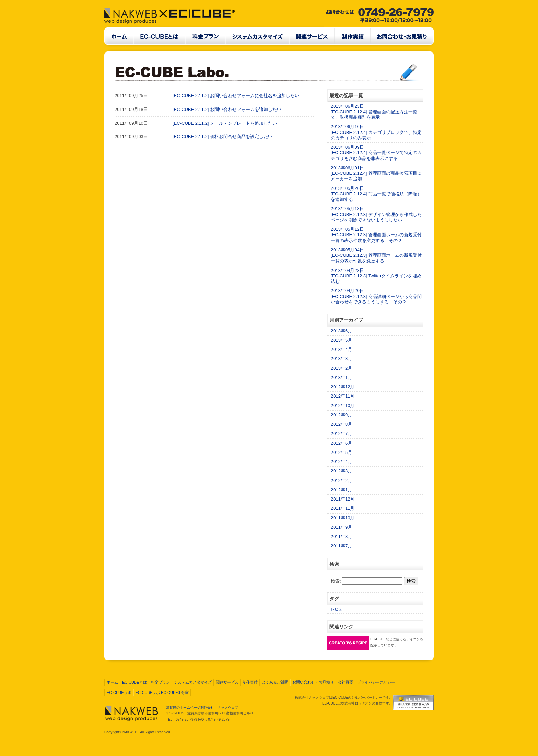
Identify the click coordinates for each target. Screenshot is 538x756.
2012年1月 (341, 490)
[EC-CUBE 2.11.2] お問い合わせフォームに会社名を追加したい (236, 96)
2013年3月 (341, 359)
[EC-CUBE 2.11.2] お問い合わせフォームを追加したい (227, 109)
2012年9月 (341, 415)
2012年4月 (341, 462)
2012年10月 (343, 406)
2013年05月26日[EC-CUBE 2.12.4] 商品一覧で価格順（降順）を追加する (376, 194)
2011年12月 (343, 499)
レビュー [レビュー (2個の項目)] (338, 609)
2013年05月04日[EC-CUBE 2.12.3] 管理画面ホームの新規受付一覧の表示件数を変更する (376, 255)
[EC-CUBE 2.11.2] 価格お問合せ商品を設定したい (223, 136)
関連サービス (227, 682)
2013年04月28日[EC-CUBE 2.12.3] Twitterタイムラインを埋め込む (376, 276)
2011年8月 (341, 536)
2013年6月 (341, 331)
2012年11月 (343, 396)
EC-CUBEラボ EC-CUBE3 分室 (162, 692)
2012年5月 (341, 452)
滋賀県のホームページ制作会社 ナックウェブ (202, 707)
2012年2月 (341, 480)
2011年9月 (341, 527)
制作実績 (250, 682)
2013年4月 (341, 349)
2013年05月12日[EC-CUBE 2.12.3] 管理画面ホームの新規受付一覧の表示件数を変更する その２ (376, 235)
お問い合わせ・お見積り (313, 682)
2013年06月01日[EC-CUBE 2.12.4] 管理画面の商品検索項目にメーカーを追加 (376, 173)
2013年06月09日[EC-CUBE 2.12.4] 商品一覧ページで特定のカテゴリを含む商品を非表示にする (376, 153)
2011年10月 (343, 518)
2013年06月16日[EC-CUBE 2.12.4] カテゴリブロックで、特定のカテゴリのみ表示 (376, 132)
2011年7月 (341, 546)
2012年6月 (341, 443)
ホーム (112, 682)
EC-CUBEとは (134, 682)
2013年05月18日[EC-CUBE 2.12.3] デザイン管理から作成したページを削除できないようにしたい (376, 214)
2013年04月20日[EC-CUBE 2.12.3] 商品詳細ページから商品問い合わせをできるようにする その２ (376, 296)
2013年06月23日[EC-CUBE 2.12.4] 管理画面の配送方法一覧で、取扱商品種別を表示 (374, 112)
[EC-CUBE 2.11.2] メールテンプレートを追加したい (225, 123)
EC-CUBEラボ (119, 692)
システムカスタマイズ (193, 682)
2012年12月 (343, 387)
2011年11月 (343, 508)
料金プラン (160, 682)
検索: (336, 581)
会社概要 (346, 682)
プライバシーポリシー (376, 682)
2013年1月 (341, 377)
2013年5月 (341, 340)
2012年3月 (341, 471)
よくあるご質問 (275, 682)
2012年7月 (341, 433)
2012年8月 (341, 424)
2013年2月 (341, 368)
